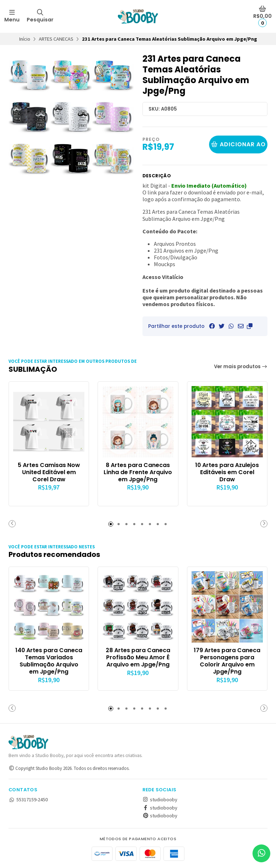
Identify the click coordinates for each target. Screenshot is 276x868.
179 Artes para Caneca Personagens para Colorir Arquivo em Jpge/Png (227, 661)
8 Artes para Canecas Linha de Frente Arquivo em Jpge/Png (138, 472)
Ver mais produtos (241, 367)
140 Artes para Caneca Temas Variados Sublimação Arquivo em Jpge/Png (49, 661)
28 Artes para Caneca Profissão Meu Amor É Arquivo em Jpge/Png (138, 657)
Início (25, 39)
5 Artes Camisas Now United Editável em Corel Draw (49, 472)
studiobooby (160, 800)
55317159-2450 (28, 800)
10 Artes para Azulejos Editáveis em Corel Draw (227, 472)
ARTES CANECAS (56, 39)
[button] (250, 326)
